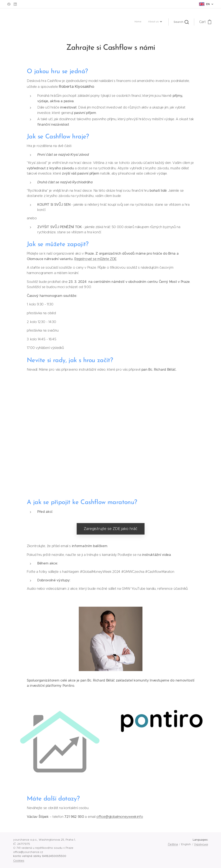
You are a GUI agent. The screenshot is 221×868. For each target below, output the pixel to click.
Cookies (19, 861)
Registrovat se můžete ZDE (95, 259)
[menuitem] (153, 22)
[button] (181, 22)
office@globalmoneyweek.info (119, 817)
